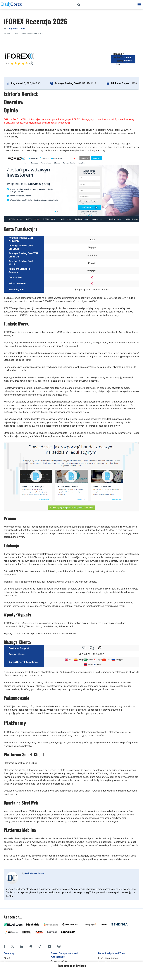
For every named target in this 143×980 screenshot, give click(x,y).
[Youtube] (50, 946)
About (7, 958)
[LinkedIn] (21, 946)
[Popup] (31, 63)
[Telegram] (30, 946)
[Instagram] (59, 946)
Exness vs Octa (59, 961)
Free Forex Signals (108, 958)
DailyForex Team (34, 873)
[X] (12, 946)
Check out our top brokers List (128, 59)
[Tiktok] (40, 946)
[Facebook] (4, 946)
